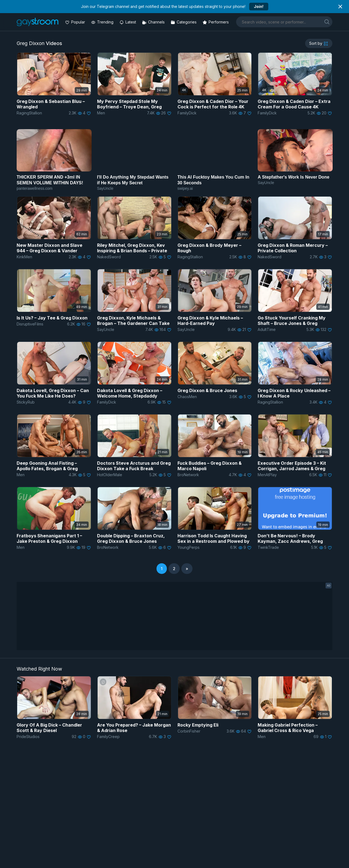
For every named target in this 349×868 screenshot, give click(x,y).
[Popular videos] (76, 22)
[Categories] (184, 22)
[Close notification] (340, 7)
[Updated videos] (128, 22)
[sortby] (319, 43)
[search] (327, 22)
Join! (259, 6)
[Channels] (154, 22)
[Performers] (216, 22)
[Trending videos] (103, 22)
